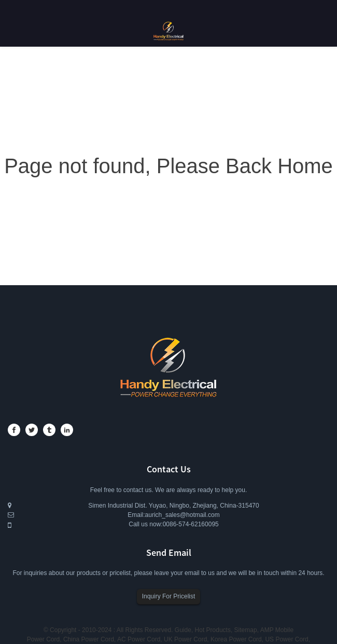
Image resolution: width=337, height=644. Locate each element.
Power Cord (43, 639)
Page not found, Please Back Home (168, 166)
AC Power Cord (139, 639)
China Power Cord (89, 639)
